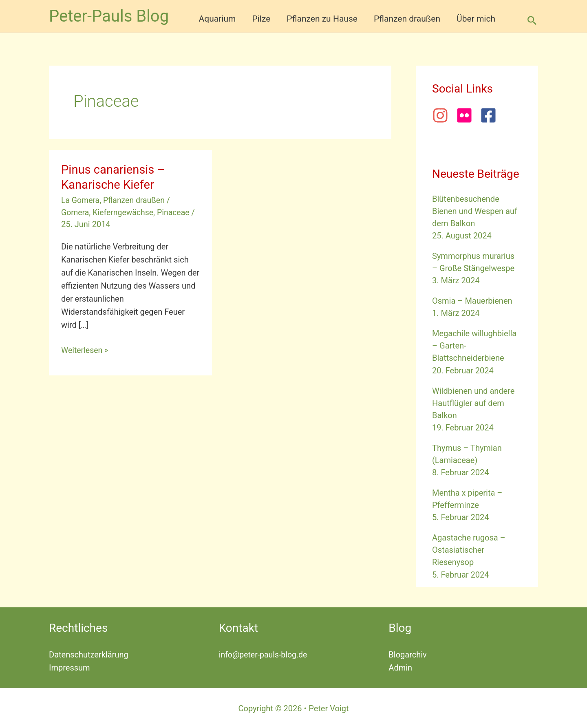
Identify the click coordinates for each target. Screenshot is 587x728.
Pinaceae (177, 212)
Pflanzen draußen (136, 200)
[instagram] (443, 115)
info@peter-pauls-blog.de (264, 654)
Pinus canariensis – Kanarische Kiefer (115, 177)
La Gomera (81, 200)
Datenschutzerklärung (89, 654)
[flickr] (467, 115)
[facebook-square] (491, 115)
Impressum (70, 667)
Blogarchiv (407, 654)
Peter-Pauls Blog (109, 16)
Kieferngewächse (125, 212)
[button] (532, 20)
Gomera (75, 212)
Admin (400, 667)
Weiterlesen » (85, 350)
